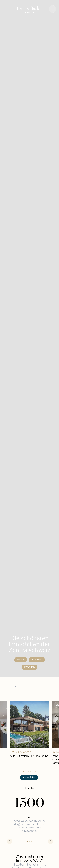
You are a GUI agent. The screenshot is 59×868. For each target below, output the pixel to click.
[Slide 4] (33, 771)
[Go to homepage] (29, 10)
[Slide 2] (28, 771)
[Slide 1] (26, 771)
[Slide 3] (31, 771)
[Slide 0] (24, 771)
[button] (53, 9)
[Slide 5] (35, 771)
